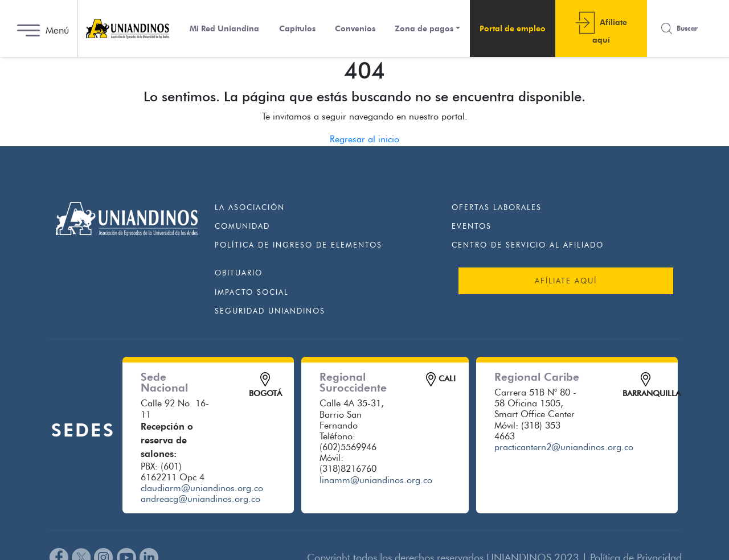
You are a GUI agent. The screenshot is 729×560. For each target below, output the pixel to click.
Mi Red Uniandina (224, 29)
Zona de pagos (424, 29)
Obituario (239, 273)
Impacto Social (252, 292)
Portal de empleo (513, 29)
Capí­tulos (297, 29)
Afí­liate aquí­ (610, 31)
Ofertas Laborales (497, 207)
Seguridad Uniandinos (270, 311)
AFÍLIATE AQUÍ (566, 281)
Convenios (355, 29)
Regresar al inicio (364, 139)
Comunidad (242, 226)
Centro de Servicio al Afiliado (528, 245)
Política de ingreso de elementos (298, 245)
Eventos (472, 226)
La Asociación (250, 207)
